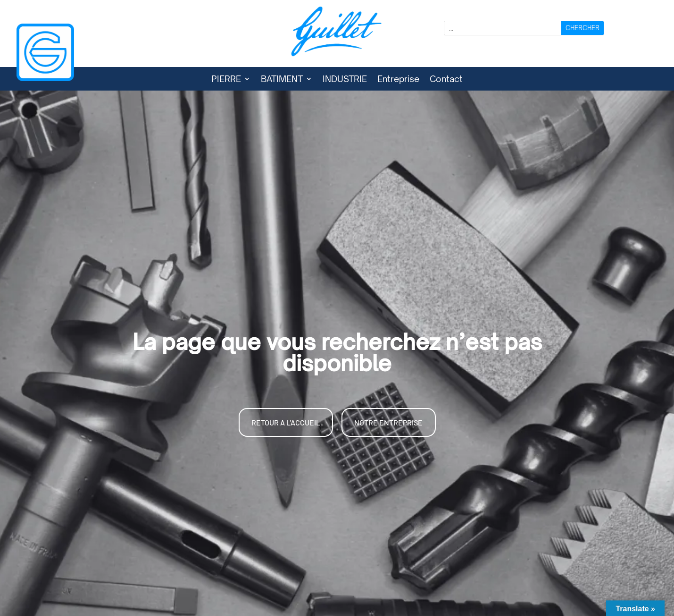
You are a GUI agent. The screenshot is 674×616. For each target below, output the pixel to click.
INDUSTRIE (345, 80)
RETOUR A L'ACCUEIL (286, 422)
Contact (446, 80)
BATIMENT (282, 80)
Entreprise (398, 80)
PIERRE (226, 80)
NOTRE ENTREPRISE (388, 422)
